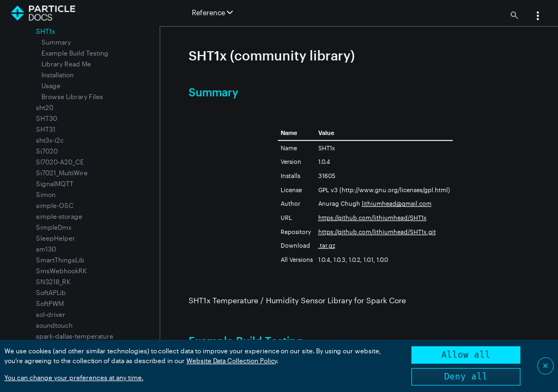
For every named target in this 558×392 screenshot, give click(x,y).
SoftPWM (50, 303)
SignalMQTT (55, 183)
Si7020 (47, 151)
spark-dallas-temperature (75, 336)
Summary (56, 42)
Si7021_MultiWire (62, 173)
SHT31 (46, 129)
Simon (46, 194)
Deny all (466, 376)
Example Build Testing (75, 53)
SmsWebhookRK (61, 271)
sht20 (45, 107)
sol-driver (51, 314)
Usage (51, 85)
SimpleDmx (54, 227)
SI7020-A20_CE (60, 162)
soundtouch (54, 325)
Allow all (466, 355)
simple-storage (59, 216)
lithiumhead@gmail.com (397, 203)
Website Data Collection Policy (232, 360)
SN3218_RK (53, 281)
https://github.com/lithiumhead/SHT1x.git (377, 232)
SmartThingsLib (60, 260)
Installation (57, 75)
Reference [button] (212, 13)
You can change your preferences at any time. (74, 377)
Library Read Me (66, 64)
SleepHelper (56, 238)
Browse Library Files (72, 96)
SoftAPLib (51, 292)
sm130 (46, 249)
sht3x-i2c (50, 140)
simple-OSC (55, 205)
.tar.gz (327, 245)
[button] (538, 17)
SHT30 (47, 118)
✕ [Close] (545, 366)
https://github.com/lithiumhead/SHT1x (372, 218)
